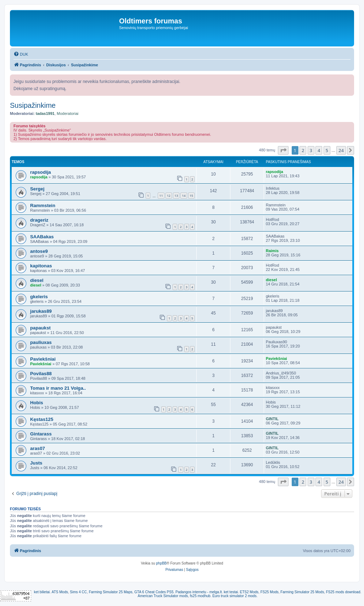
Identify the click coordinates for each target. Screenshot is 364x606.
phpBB (161, 563)
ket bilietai (42, 592)
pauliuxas (41, 342)
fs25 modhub (200, 596)
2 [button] (303, 150)
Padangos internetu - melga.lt (199, 592)
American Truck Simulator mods (163, 596)
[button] (283, 150)
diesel (37, 280)
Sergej (37, 189)
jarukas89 (41, 311)
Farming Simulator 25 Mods (302, 592)
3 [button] (311, 150)
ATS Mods (60, 592)
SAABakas (42, 237)
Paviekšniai (43, 359)
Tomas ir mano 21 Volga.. (58, 388)
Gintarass (41, 434)
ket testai (231, 592)
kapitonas (41, 266)
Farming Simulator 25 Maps (111, 592)
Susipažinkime (33, 105)
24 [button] (341, 150)
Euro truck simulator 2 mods (234, 596)
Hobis (37, 403)
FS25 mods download (343, 592)
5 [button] (327, 150)
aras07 (38, 448)
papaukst (40, 328)
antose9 (39, 251)
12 (169, 196)
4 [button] (319, 150)
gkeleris (39, 297)
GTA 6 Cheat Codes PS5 (154, 592)
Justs (36, 463)
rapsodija (41, 172)
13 (176, 196)
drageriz (39, 220)
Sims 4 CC (78, 592)
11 (161, 196)
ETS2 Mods (249, 592)
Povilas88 (41, 374)
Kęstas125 (42, 419)
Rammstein (43, 205)
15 (191, 196)
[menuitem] (21, 54)
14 (184, 196)
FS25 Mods (270, 592)
